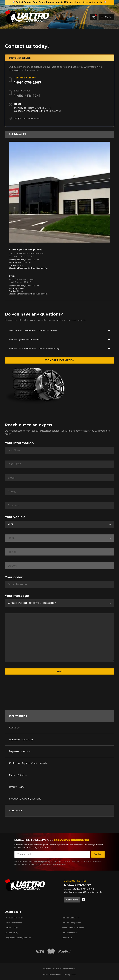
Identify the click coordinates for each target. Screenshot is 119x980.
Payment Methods (20, 751)
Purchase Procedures (21, 740)
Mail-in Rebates (18, 775)
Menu (106, 17)
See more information (59, 360)
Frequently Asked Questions (25, 799)
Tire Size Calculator (70, 918)
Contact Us (16, 811)
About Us (14, 728)
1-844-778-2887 (28, 82)
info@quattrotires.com (27, 119)
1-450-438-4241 (27, 96)
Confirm (98, 854)
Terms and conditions (52, 975)
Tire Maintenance (70, 933)
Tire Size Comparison (71, 923)
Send (59, 671)
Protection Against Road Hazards (28, 763)
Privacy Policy (70, 975)
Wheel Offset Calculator (73, 928)
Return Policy (17, 787)
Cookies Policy (11, 933)
